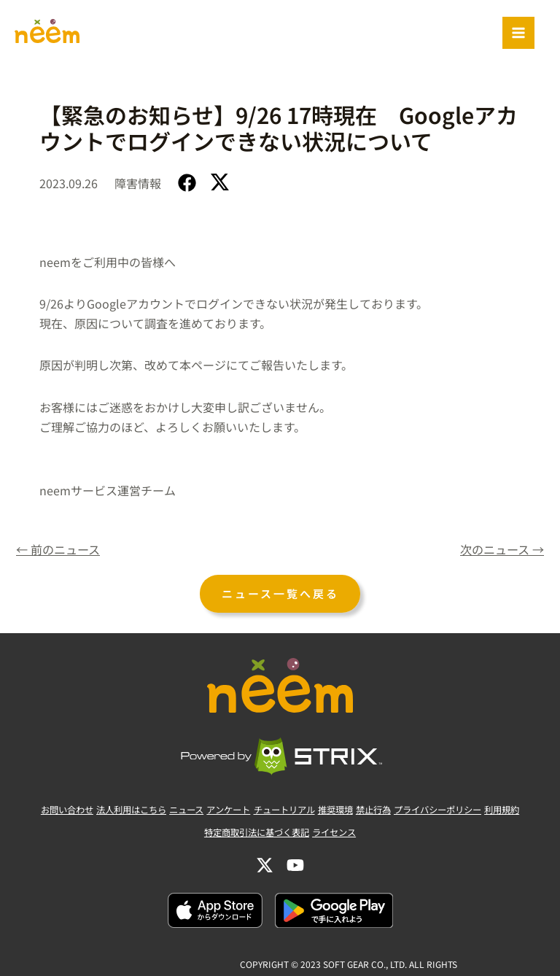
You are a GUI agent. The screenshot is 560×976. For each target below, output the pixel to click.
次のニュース (499, 550)
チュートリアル (284, 812)
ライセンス (341, 831)
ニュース (171, 812)
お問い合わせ (34, 812)
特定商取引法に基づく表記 (253, 831)
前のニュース (61, 550)
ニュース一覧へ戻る (280, 595)
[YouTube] (295, 860)
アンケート (220, 812)
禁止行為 (389, 812)
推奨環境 (343, 812)
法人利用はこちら (107, 812)
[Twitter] (265, 860)
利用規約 (536, 812)
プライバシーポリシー (462, 812)
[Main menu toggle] (518, 33)
